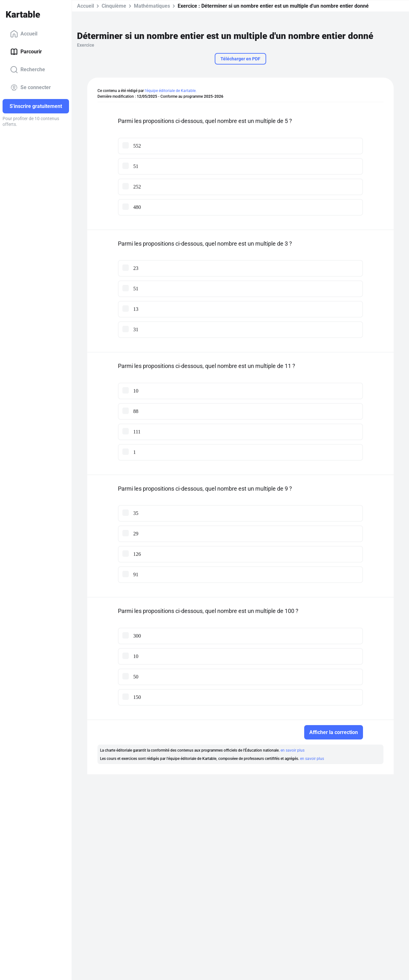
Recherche (28, 70)
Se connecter (31, 88)
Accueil (24, 34)
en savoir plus (293, 750)
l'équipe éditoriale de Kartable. (171, 91)
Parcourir (26, 52)
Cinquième (114, 6)
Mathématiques (152, 6)
